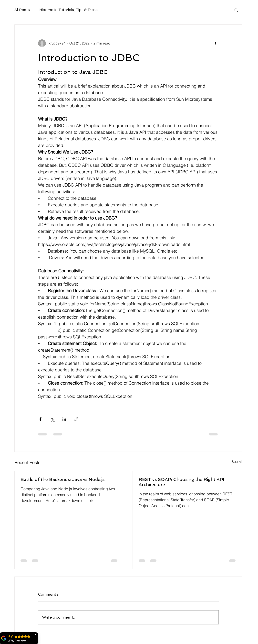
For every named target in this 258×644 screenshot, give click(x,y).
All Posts (22, 10)
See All (237, 462)
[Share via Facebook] (40, 419)
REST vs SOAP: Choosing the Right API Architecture (181, 482)
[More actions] (216, 43)
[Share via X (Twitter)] (52, 419)
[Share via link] (76, 419)
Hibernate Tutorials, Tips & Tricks (69, 10)
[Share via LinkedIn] (64, 419)
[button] (236, 10)
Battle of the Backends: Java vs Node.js (62, 479)
